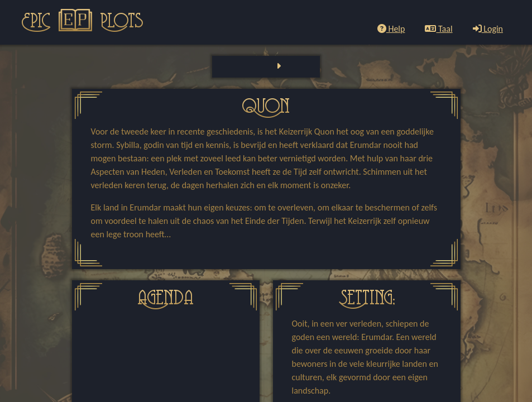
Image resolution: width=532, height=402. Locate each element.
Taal (438, 29)
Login (488, 29)
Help (391, 29)
